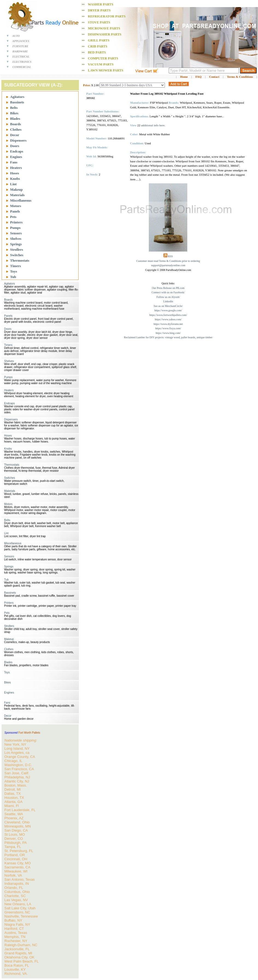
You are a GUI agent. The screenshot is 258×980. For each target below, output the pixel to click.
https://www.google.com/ (168, 310)
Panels (15, 211)
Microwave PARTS (104, 28)
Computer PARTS (103, 58)
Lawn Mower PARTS (106, 70)
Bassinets (17, 102)
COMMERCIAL (22, 67)
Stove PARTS (99, 22)
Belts (14, 108)
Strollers (17, 250)
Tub (13, 277)
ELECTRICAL (21, 57)
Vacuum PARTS (101, 64)
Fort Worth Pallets (29, 733)
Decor (15, 135)
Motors (16, 206)
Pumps (15, 228)
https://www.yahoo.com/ (168, 319)
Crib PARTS (98, 46)
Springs (16, 244)
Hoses (15, 173)
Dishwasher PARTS (105, 34)
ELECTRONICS (22, 62)
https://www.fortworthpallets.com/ (168, 315)
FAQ (198, 77)
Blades (15, 119)
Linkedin (168, 301)
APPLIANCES (21, 41)
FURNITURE (20, 46)
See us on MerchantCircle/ (168, 306)
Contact (214, 77)
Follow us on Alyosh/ (168, 297)
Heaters (16, 168)
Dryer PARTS (99, 10)
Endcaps (17, 151)
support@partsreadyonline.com (168, 265)
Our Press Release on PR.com (168, 288)
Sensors (16, 233)
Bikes (14, 113)
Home (184, 77)
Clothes (16, 129)
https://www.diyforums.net (168, 324)
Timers (15, 266)
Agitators (17, 97)
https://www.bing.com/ (168, 333)
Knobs (15, 179)
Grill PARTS (99, 40)
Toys (14, 271)
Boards (16, 124)
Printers (16, 222)
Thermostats (20, 260)
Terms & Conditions (240, 77)
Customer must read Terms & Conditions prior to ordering (168, 261)
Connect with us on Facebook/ (168, 292)
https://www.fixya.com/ (168, 328)
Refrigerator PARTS (107, 16)
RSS (170, 256)
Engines (16, 157)
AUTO (16, 36)
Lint (13, 184)
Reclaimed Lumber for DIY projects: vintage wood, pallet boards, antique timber (168, 337)
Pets (13, 217)
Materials (17, 195)
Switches (17, 255)
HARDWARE (20, 51)
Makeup (16, 189)
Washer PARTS (101, 4)
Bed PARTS (97, 52)
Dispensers (18, 140)
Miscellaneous (21, 200)
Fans (14, 162)
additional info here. (153, 125)
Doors (15, 146)
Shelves (16, 239)
